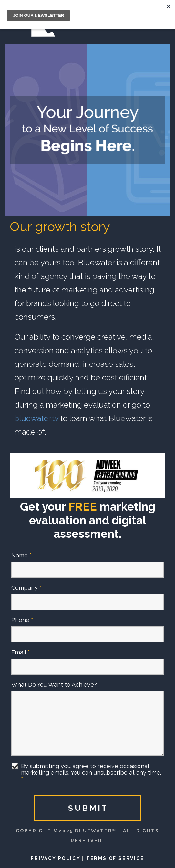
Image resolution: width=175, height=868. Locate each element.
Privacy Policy (55, 858)
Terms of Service (115, 858)
